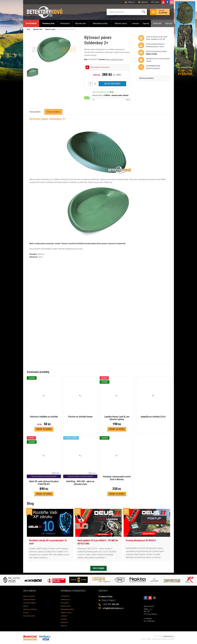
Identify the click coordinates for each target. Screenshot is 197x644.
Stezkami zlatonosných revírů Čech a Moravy (117, 478)
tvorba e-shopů (156, 639)
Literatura (135, 23)
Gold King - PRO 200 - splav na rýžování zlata (80, 483)
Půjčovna (169, 23)
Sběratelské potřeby (100, 23)
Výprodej (146, 23)
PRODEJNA (157, 23)
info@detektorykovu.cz (113, 608)
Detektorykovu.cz (169, 636)
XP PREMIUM (31, 23)
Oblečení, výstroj (121, 23)
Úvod (29, 29)
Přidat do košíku (44, 429)
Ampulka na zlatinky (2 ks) (153, 417)
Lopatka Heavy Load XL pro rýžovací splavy (117, 418)
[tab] (35, 112)
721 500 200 (111, 604)
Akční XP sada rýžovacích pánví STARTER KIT (44, 483)
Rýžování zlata (81, 23)
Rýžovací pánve (50, 29)
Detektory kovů (48, 23)
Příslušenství (65, 23)
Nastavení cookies (29, 616)
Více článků (98, 568)
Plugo (149, 639)
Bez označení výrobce (115, 59)
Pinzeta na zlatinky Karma (80, 417)
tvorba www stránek (168, 639)
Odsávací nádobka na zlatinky (44, 417)
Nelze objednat (112, 84)
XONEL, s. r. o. (148, 609)
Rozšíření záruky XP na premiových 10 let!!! (48, 542)
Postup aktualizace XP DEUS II (141, 540)
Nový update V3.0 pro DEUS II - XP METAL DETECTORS (98, 542)
